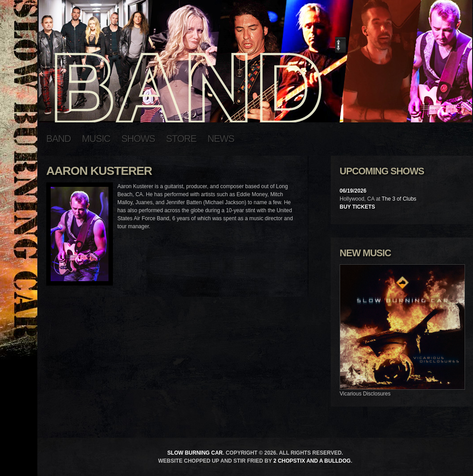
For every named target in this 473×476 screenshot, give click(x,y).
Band (58, 139)
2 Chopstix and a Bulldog (312, 461)
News (221, 139)
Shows (138, 139)
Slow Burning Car (195, 453)
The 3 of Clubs (399, 199)
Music (96, 139)
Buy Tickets (357, 207)
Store (181, 139)
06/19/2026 (353, 191)
